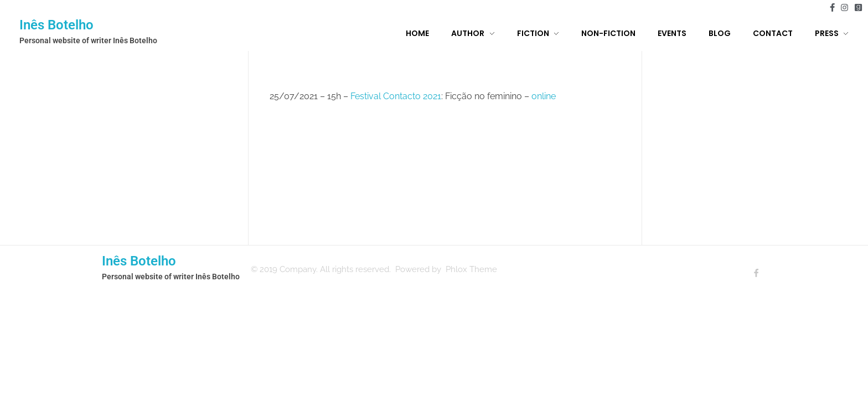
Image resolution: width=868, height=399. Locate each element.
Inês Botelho (56, 25)
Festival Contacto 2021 (396, 96)
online (544, 96)
